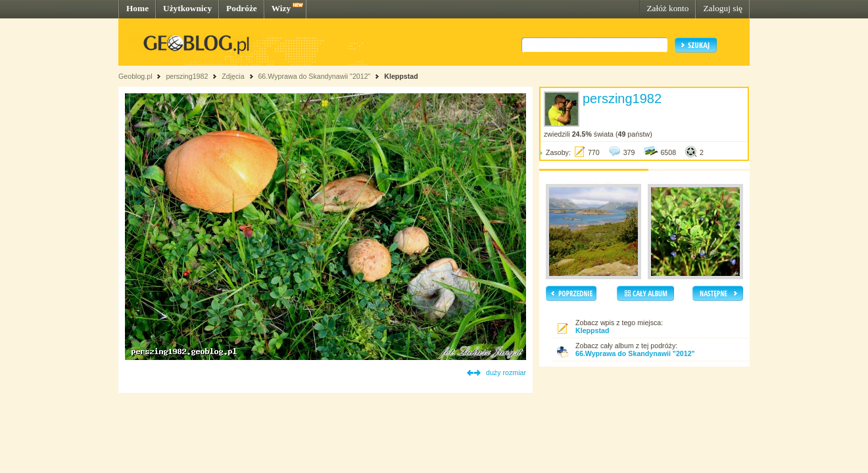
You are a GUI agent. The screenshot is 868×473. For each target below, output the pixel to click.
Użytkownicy (187, 8)
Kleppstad (401, 76)
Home (137, 8)
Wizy (281, 8)
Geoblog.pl (135, 76)
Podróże (242, 8)
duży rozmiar (506, 372)
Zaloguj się (723, 8)
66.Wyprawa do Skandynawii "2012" (314, 76)
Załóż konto (667, 8)
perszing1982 (187, 76)
